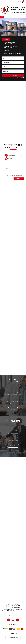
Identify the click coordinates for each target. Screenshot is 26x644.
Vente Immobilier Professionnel (9, 43)
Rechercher (13, 75)
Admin (23, 611)
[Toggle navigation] (2, 17)
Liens (20, 611)
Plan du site (4, 611)
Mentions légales (10, 611)
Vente (6, 39)
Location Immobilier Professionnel (10, 47)
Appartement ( (10, 155)
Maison (9, 159)
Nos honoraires (16, 611)
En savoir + (13, 409)
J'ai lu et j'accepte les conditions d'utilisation (13, 176)
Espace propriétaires (13, 638)
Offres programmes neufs (12, 54)
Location (7, 51)
